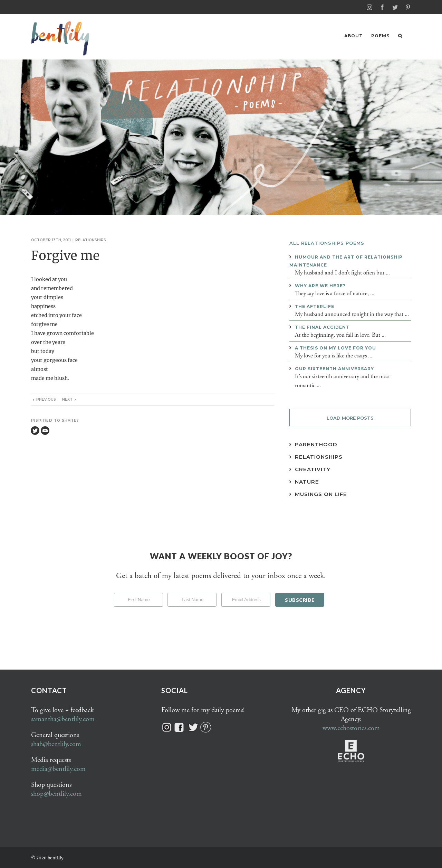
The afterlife (315, 306)
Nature (307, 481)
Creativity (313, 469)
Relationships (91, 240)
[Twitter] (35, 430)
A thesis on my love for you (335, 348)
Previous (46, 399)
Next (67, 399)
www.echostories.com (351, 728)
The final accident (322, 327)
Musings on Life (321, 494)
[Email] (45, 430)
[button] (400, 36)
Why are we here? (320, 285)
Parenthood (316, 444)
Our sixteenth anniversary (334, 368)
